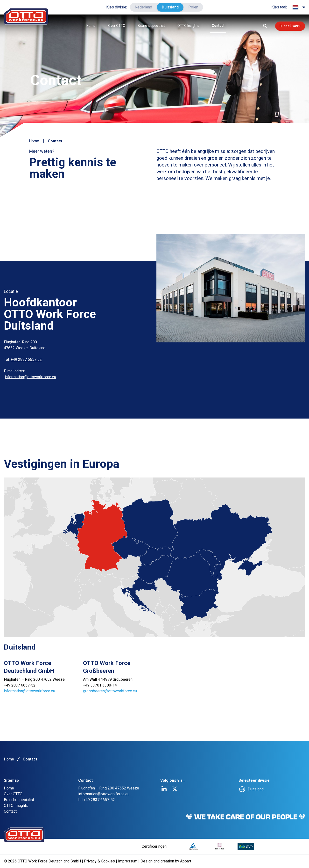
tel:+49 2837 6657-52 (97, 800)
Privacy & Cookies (100, 861)
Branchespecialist (148, 26)
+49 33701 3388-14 (100, 685)
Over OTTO (114, 26)
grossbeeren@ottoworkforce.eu (110, 691)
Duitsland (170, 7)
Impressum (128, 861)
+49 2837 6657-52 (20, 685)
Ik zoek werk (287, 26)
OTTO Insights (185, 26)
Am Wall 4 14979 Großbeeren (108, 679)
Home (88, 26)
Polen (193, 7)
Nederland (143, 7)
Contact (215, 26)
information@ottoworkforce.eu (30, 377)
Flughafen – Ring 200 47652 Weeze (34, 679)
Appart (186, 861)
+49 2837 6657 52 (26, 359)
